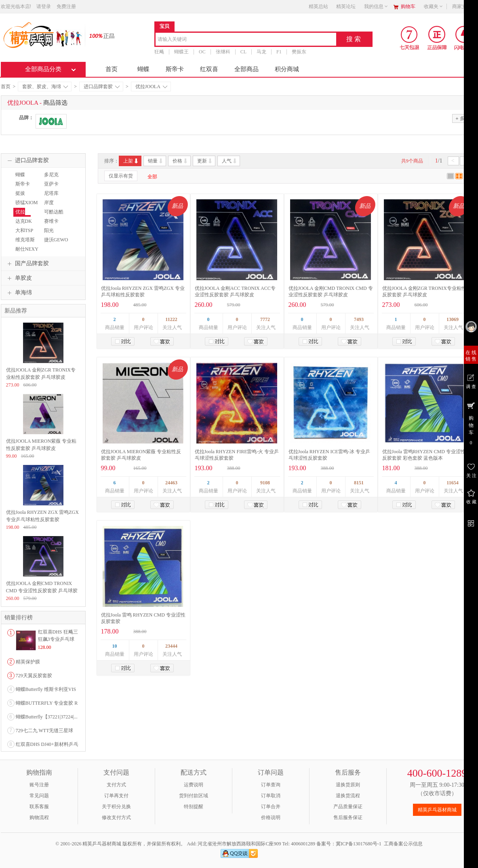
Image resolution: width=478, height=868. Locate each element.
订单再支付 (116, 796)
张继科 (223, 52)
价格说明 (271, 817)
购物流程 (39, 817)
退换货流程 (348, 796)
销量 (156, 161)
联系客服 (39, 807)
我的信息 (376, 6)
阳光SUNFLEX (53, 234)
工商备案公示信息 (403, 844)
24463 (171, 483)
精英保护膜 (28, 662)
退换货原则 (348, 785)
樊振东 (299, 52)
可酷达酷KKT (53, 215)
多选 (462, 118)
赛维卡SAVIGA (51, 225)
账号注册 (39, 785)
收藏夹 (434, 6)
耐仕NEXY (27, 249)
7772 (265, 319)
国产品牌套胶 (27, 264)
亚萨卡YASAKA (52, 188)
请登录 (44, 6)
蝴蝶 (143, 69)
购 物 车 (471, 423)
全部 (152, 177)
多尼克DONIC (50, 178)
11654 (452, 483)
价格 (180, 161)
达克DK (24, 221)
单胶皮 (19, 278)
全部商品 (246, 69)
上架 (131, 161)
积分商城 (287, 69)
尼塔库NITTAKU (53, 197)
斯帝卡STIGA (22, 188)
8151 (359, 483)
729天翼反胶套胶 (34, 676)
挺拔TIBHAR (22, 197)
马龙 (261, 52)
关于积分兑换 (116, 807)
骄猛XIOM (27, 203)
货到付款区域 (194, 796)
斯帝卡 (175, 69)
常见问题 (39, 796)
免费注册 (66, 6)
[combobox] (246, 40)
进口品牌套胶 (102, 87)
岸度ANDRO (51, 206)
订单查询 (271, 785)
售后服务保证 (348, 817)
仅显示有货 (121, 176)
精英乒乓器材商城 (437, 810)
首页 (112, 69)
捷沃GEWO (56, 240)
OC (202, 52)
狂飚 (159, 52)
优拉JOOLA (151, 87)
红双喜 (209, 69)
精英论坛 (346, 6)
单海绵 (19, 293)
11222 (171, 319)
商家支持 (464, 6)
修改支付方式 (116, 817)
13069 (453, 319)
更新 (205, 161)
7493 (359, 319)
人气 (230, 161)
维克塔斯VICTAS (24, 243)
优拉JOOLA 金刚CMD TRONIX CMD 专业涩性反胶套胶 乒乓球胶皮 (42, 591)
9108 (265, 483)
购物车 (408, 6)
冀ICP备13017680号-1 (359, 844)
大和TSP (24, 230)
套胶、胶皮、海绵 (45, 87)
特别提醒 (194, 807)
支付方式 (116, 785)
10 (115, 646)
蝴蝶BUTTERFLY (27, 178)
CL (243, 52)
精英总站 (318, 6)
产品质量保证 (348, 807)
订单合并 (271, 807)
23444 (171, 646)
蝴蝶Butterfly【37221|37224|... (47, 717)
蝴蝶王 (181, 52)
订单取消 (271, 796)
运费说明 (194, 785)
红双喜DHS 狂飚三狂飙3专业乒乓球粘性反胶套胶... (58, 639)
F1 (279, 52)
